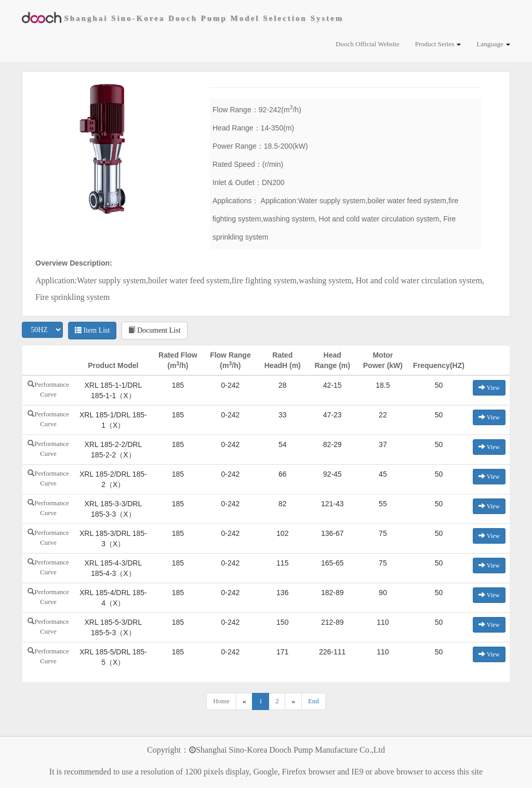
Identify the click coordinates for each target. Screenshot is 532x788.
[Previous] (244, 701)
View (489, 388)
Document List (154, 330)
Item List (92, 330)
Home (221, 701)
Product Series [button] (438, 44)
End (314, 701)
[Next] (293, 701)
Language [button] (493, 44)
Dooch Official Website (368, 44)
